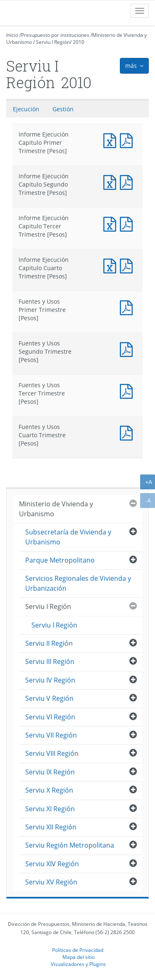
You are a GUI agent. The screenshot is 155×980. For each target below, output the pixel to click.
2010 (79, 42)
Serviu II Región (49, 643)
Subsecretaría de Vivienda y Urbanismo (68, 537)
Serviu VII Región (51, 735)
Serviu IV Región (50, 680)
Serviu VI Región (50, 717)
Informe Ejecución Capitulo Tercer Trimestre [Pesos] (112, 223)
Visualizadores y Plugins (78, 964)
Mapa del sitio (79, 957)
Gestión (63, 109)
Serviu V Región (49, 698)
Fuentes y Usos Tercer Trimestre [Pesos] (128, 390)
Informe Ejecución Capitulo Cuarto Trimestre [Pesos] (112, 265)
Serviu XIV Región (52, 864)
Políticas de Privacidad (78, 950)
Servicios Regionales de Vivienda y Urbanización (78, 583)
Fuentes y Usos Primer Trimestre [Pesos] (128, 307)
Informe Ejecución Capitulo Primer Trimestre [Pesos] (112, 140)
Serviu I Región (53, 42)
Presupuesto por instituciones (55, 35)
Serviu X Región (49, 790)
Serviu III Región (50, 661)
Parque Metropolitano (60, 560)
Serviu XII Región (51, 827)
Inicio (12, 35)
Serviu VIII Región (52, 753)
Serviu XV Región (51, 882)
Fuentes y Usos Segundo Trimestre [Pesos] (128, 349)
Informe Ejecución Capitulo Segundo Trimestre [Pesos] (112, 181)
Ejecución (26, 109)
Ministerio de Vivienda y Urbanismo (56, 509)
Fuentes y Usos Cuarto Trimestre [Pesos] (128, 432)
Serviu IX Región (50, 772)
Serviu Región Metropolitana (70, 845)
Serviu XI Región (50, 809)
